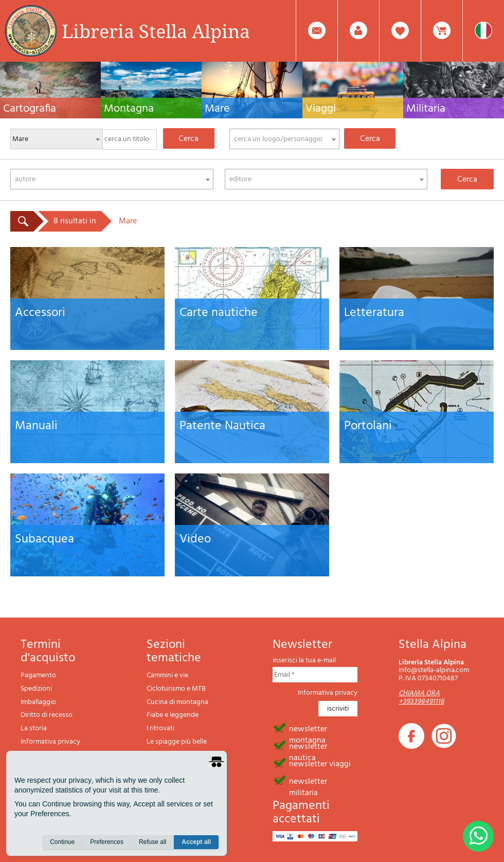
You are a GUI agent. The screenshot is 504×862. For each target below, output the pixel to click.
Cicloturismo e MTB (176, 689)
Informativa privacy (50, 742)
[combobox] (284, 139)
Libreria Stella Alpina (156, 31)
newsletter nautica (308, 746)
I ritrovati (160, 728)
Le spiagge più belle (177, 742)
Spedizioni (36, 689)
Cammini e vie (167, 675)
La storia (34, 728)
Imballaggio (38, 702)
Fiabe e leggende (173, 715)
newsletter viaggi (320, 763)
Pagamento (38, 675)
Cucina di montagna (177, 702)
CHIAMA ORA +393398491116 (421, 697)
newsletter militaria (308, 781)
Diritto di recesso (47, 715)
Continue (62, 842)
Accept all (196, 842)
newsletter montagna (308, 728)
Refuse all (152, 842)
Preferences (107, 842)
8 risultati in (75, 221)
